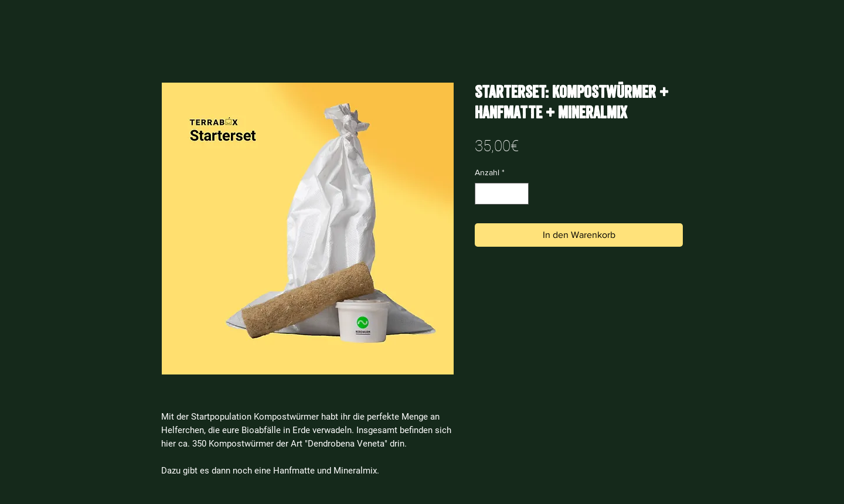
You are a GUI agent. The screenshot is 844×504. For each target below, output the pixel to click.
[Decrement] (484, 194)
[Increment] (520, 194)
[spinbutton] (502, 194)
